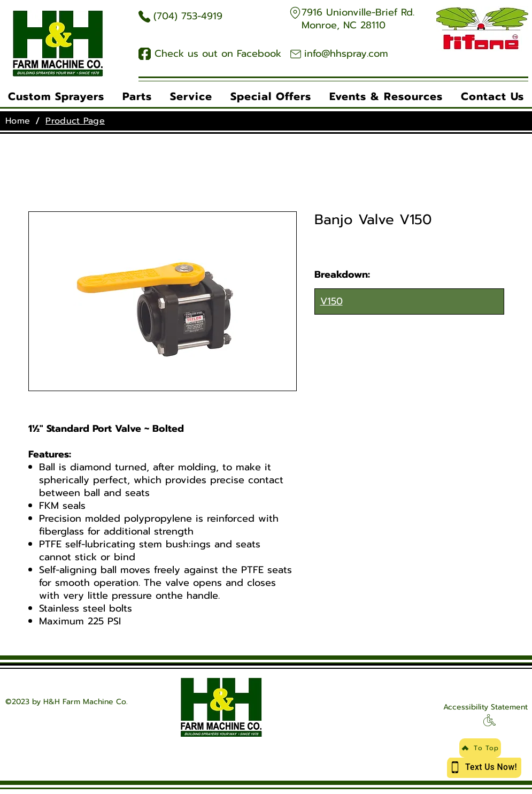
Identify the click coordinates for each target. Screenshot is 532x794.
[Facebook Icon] (145, 54)
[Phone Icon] (145, 16)
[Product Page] (75, 121)
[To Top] (480, 748)
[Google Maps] (295, 13)
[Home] (18, 121)
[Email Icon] (296, 54)
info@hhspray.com (346, 54)
